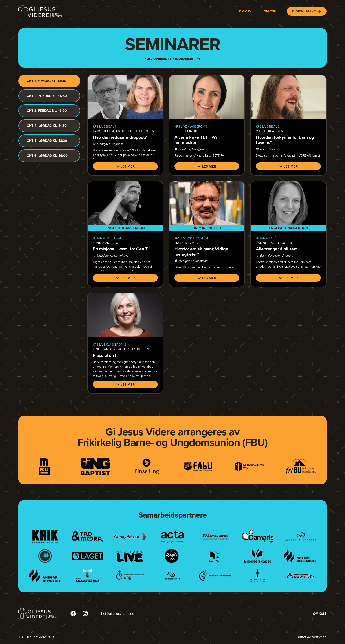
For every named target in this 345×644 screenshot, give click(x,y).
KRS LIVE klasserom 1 (191, 127)
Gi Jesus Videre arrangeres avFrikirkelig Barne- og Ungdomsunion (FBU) (172, 437)
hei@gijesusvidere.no (118, 614)
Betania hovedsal (107, 238)
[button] (125, 166)
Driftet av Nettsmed (312, 637)
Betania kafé (266, 238)
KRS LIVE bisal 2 (268, 127)
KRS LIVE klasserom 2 (109, 345)
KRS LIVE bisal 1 (104, 127)
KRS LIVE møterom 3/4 (191, 238)
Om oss (320, 614)
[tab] (49, 81)
